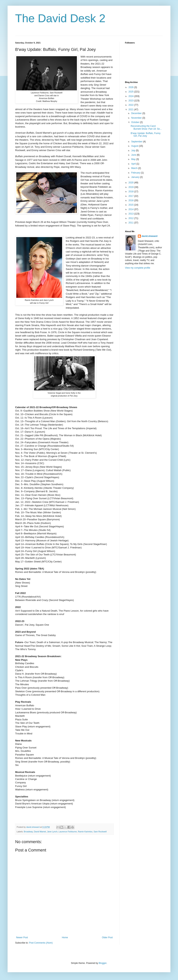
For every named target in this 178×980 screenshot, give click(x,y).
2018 (131, 192)
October (136, 122)
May (134, 159)
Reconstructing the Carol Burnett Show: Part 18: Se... (146, 127)
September (137, 142)
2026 (131, 87)
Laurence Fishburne (68, 832)
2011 (131, 223)
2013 (131, 214)
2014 (131, 209)
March (135, 168)
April (134, 164)
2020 (131, 183)
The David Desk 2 (60, 18)
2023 (131, 101)
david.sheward (150, 236)
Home (65, 937)
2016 (131, 200)
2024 (131, 96)
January (136, 177)
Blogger (103, 963)
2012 (131, 218)
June (134, 155)
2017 (131, 196)
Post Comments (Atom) (41, 943)
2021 (131, 110)
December (137, 113)
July (134, 151)
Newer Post (22, 937)
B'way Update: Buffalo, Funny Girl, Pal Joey (146, 135)
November (137, 118)
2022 (131, 105)
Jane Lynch (52, 832)
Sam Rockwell (100, 832)
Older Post (107, 937)
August (135, 146)
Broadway (28, 832)
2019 (131, 187)
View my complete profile (138, 268)
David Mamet (40, 832)
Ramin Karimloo (85, 832)
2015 (131, 205)
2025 (131, 92)
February (136, 173)
